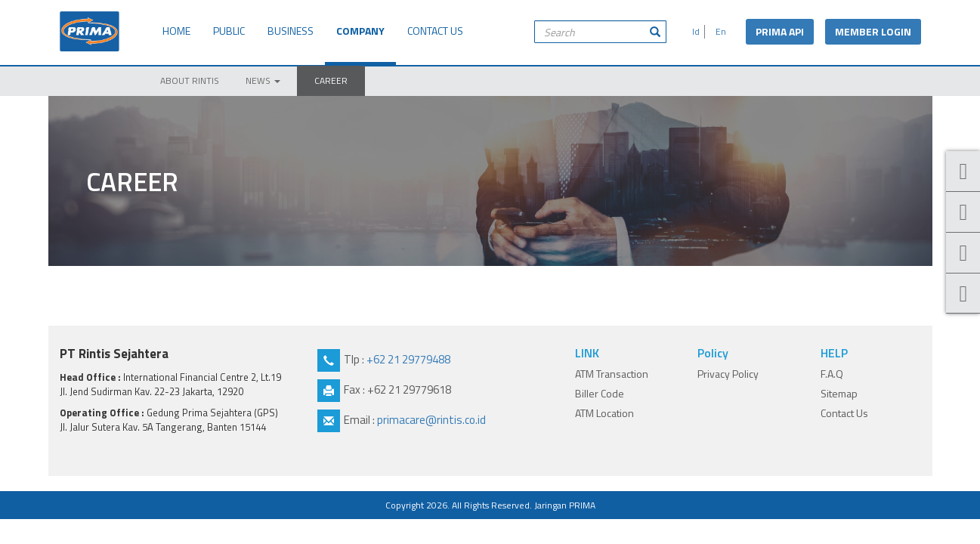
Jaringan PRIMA (565, 505)
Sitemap (839, 393)
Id (694, 31)
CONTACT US (435, 31)
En (719, 31)
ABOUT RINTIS (190, 80)
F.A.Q (832, 374)
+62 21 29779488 (408, 359)
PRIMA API (780, 31)
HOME (176, 31)
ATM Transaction (612, 374)
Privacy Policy (728, 374)
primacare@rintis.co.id (431, 420)
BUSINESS (291, 31)
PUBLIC (229, 31)
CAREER (331, 80)
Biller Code (600, 393)
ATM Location (604, 413)
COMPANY (360, 31)
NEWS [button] (263, 80)
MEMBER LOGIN (873, 31)
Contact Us (844, 413)
